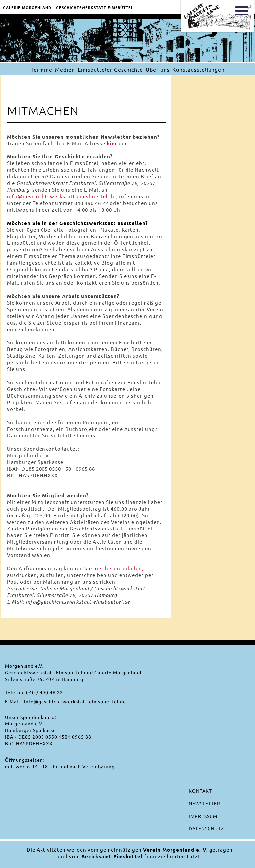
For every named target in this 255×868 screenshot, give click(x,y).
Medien (65, 69)
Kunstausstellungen (199, 69)
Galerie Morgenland (27, 7)
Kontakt (200, 791)
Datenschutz (206, 828)
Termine (42, 69)
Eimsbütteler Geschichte (110, 69)
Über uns (158, 69)
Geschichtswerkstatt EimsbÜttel (95, 7)
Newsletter (205, 803)
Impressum (203, 816)
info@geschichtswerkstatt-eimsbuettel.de (75, 701)
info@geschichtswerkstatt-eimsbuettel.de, (62, 196)
